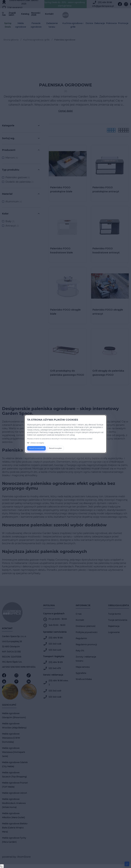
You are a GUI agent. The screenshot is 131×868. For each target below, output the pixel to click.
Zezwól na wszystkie (36, 448)
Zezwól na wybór (55, 448)
